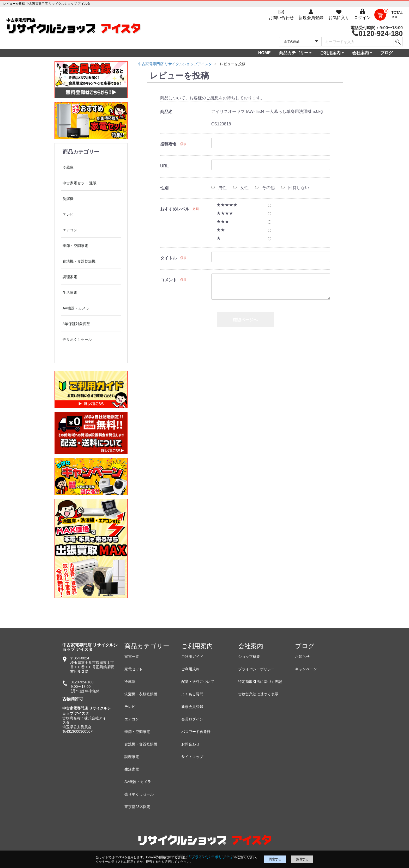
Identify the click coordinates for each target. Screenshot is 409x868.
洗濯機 (68, 199)
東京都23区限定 (137, 807)
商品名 (166, 112)
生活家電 (70, 293)
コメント (169, 280)
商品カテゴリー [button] (294, 53)
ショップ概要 (249, 657)
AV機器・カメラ (76, 308)
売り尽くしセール (77, 339)
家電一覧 (132, 657)
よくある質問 (192, 694)
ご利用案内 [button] (330, 53)
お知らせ (302, 657)
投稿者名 (169, 144)
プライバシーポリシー (256, 669)
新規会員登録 (192, 707)
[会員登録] (311, 14)
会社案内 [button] (360, 53)
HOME (264, 53)
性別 (164, 188)
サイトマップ (192, 757)
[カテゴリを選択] (300, 42)
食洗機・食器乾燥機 (79, 261)
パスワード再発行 (196, 732)
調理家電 (70, 277)
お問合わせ (190, 744)
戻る (245, 339)
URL (164, 166)
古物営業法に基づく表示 (258, 694)
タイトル (169, 258)
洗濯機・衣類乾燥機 (141, 694)
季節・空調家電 (75, 246)
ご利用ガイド (192, 657)
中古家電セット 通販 (80, 183)
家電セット (134, 669)
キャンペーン (306, 669)
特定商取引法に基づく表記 (260, 682)
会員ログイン (192, 719)
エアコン (70, 230)
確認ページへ (245, 320)
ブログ (387, 53)
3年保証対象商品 (76, 324)
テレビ (68, 214)
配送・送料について (198, 682)
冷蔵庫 (68, 167)
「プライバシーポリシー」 (210, 857)
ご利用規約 (190, 669)
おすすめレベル (175, 209)
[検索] (398, 42)
